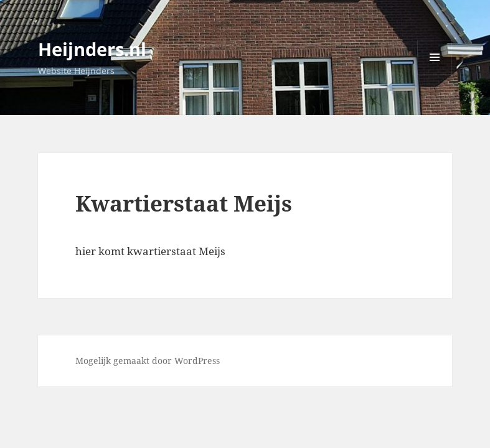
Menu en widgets (435, 74)
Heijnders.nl (92, 49)
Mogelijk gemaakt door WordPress (148, 361)
